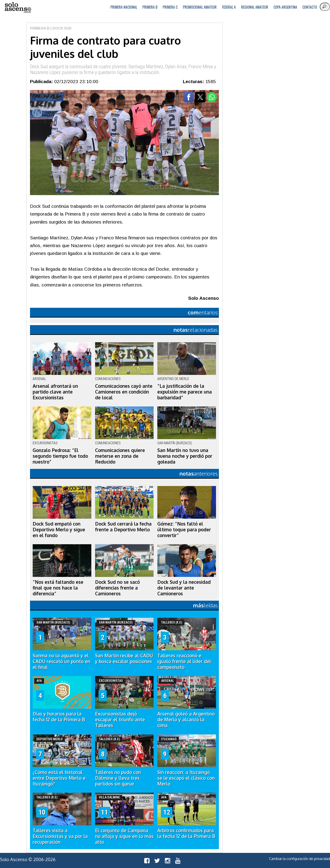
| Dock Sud (61, 28)
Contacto (310, 7)
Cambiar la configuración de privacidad (300, 859)
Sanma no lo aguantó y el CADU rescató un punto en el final (61, 661)
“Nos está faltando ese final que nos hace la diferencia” (58, 588)
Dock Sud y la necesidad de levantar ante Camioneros (184, 588)
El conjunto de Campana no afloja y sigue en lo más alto (124, 836)
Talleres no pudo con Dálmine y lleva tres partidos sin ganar (118, 778)
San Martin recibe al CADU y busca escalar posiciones (124, 658)
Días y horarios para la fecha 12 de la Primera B (59, 717)
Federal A (229, 7)
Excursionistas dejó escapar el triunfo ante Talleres (120, 720)
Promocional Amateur (200, 7)
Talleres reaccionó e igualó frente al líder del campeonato (184, 661)
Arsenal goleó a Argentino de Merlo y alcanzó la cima (186, 720)
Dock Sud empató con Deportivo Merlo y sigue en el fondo (59, 530)
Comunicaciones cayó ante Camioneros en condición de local (124, 392)
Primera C (170, 7)
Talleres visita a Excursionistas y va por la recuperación (60, 836)
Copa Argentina (285, 7)
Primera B (150, 7)
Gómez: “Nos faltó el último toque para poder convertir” (184, 530)
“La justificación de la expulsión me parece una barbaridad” (185, 392)
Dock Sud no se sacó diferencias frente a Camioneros (117, 588)
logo (18, 7)
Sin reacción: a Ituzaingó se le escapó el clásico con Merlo (186, 778)
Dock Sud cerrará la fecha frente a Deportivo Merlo (123, 527)
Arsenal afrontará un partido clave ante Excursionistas (55, 392)
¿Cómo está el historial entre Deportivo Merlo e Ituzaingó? (59, 778)
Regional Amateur (255, 7)
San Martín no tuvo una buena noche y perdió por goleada (185, 456)
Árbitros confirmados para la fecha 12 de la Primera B (186, 833)
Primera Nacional (124, 7)
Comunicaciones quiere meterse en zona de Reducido (120, 456)
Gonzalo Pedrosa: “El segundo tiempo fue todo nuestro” (60, 456)
